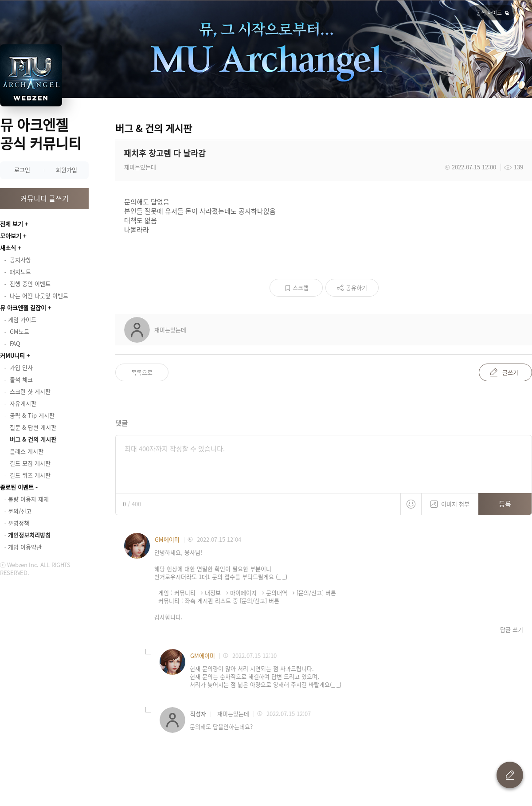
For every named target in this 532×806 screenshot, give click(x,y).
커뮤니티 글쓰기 (45, 198)
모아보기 (11, 236)
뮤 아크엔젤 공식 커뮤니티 (41, 134)
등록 (505, 504)
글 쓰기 (510, 775)
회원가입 (66, 170)
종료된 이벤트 (17, 487)
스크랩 (301, 288)
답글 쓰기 (512, 630)
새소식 (8, 248)
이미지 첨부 (450, 501)
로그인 (22, 170)
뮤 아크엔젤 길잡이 (23, 307)
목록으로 (142, 372)
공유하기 (356, 288)
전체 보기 (12, 224)
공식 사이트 (489, 13)
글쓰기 (510, 372)
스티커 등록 (411, 504)
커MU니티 (12, 355)
